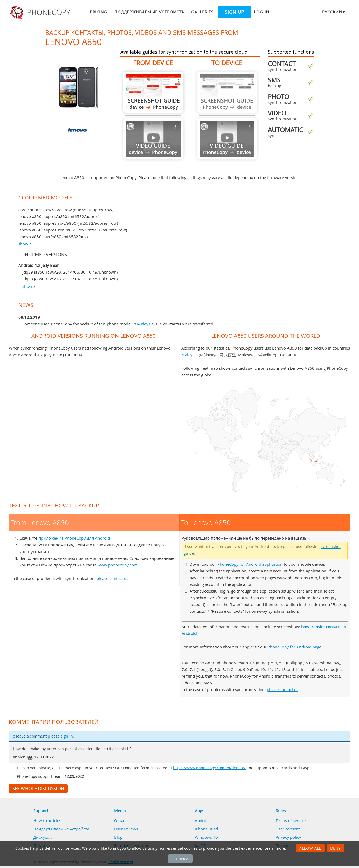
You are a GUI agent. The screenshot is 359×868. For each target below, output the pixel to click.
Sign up (234, 12)
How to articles (47, 820)
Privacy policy (288, 837)
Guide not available (153, 139)
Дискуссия (43, 837)
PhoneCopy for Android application (250, 564)
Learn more (275, 848)
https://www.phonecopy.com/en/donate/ (209, 768)
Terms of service (291, 820)
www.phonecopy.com (118, 565)
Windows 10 (206, 837)
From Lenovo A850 (153, 92)
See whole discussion (38, 789)
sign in (67, 736)
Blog (118, 837)
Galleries (202, 12)
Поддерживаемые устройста (149, 12)
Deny (335, 848)
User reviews (126, 829)
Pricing (98, 12)
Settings (180, 859)
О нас (120, 820)
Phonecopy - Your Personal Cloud (41, 12)
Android (202, 820)
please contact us (112, 578)
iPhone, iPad (206, 829)
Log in (261, 12)
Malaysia (145, 324)
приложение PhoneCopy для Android (74, 538)
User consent (288, 829)
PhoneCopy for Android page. (295, 647)
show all (26, 244)
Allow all (310, 848)
